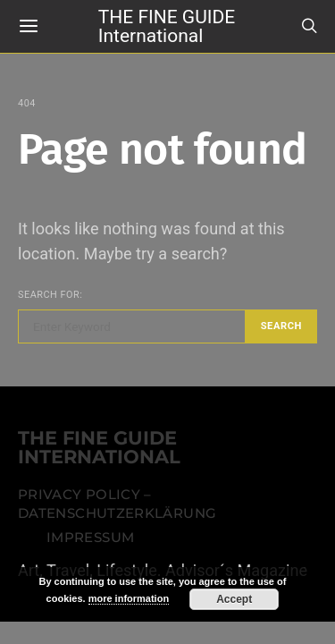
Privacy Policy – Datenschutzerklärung (117, 504)
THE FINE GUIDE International (167, 25)
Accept (234, 599)
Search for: (50, 295)
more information (129, 598)
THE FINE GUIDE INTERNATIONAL (99, 448)
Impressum (90, 538)
